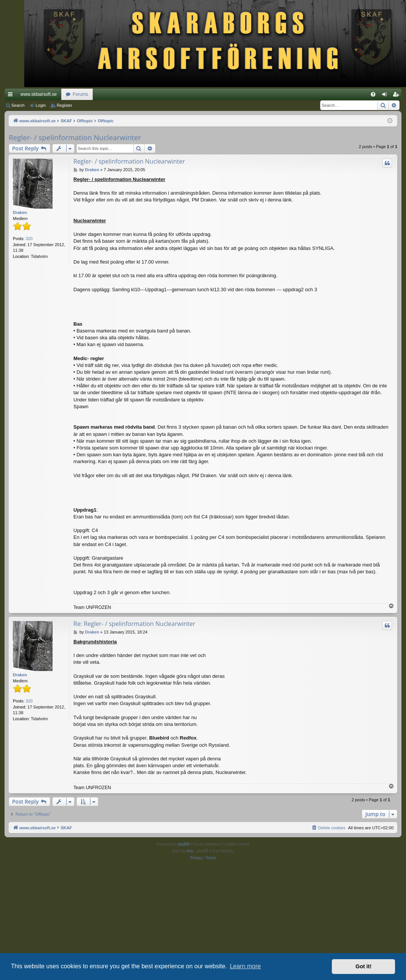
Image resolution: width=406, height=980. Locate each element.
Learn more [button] (245, 966)
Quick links (12, 96)
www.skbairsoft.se (39, 94)
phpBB (184, 844)
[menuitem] (373, 94)
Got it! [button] (364, 966)
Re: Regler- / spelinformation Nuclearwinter (134, 624)
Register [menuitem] (397, 96)
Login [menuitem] (386, 96)
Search (18, 105)
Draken (20, 212)
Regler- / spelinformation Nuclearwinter (75, 137)
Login (41, 105)
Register (65, 105)
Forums (80, 94)
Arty (190, 851)
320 (29, 239)
